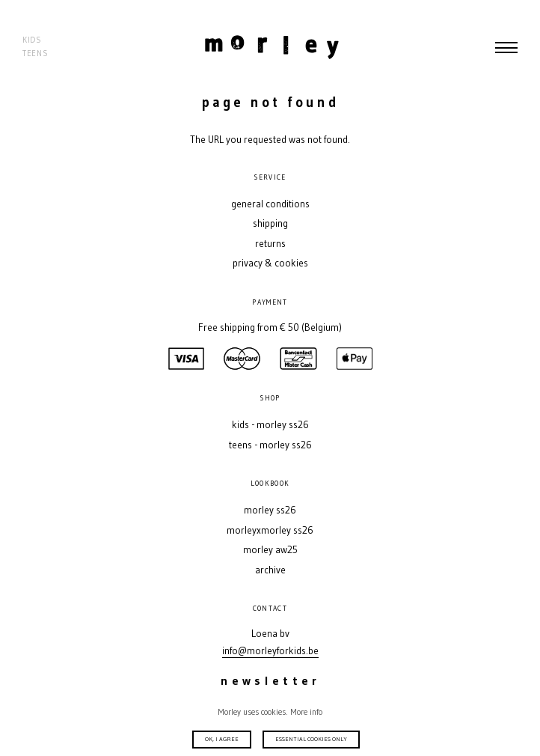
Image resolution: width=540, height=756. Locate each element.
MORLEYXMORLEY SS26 (270, 530)
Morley (272, 47)
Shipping (270, 223)
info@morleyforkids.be (270, 651)
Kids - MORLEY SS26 (270, 425)
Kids (32, 40)
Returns (270, 244)
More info (306, 712)
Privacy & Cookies (270, 263)
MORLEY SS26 (270, 510)
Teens (35, 54)
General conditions (270, 204)
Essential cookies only (311, 739)
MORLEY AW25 (270, 550)
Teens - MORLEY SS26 (270, 445)
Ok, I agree (222, 739)
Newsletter (270, 681)
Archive (270, 570)
